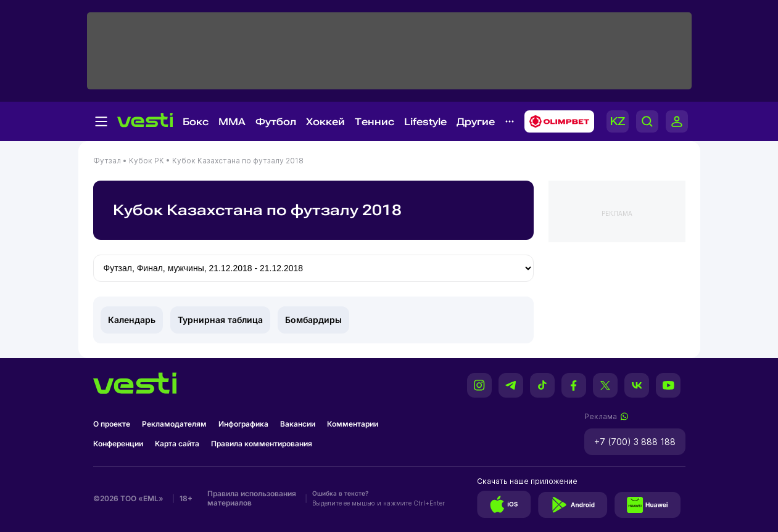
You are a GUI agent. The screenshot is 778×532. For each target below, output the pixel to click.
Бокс (196, 122)
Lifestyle (425, 122)
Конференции (118, 444)
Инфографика (243, 424)
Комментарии (353, 424)
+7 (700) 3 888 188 (635, 442)
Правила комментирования (262, 444)
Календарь (132, 320)
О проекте (112, 424)
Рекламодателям (174, 424)
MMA (232, 122)
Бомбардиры (313, 320)
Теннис (375, 122)
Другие (476, 122)
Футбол (276, 122)
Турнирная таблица (220, 320)
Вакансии (298, 424)
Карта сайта (177, 444)
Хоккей (325, 122)
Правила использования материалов (252, 498)
